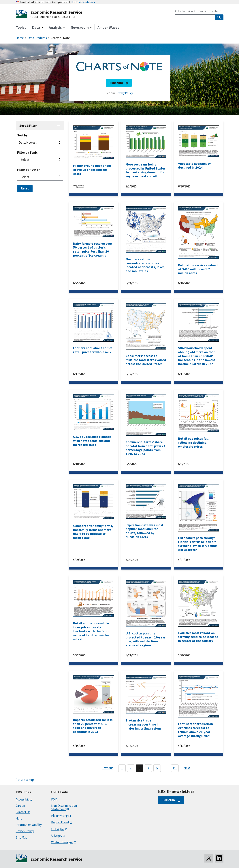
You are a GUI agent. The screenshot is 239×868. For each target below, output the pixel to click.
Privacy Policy (124, 93)
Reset (25, 188)
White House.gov (62, 842)
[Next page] (189, 768)
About (192, 11)
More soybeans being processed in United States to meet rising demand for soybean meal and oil (146, 170)
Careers (203, 11)
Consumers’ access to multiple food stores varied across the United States (146, 360)
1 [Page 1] (122, 768)
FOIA (54, 799)
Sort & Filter (28, 126)
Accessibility (24, 799)
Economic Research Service (56, 12)
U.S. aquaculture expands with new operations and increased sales (92, 441)
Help (19, 818)
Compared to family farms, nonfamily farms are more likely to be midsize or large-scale (93, 532)
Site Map (22, 837)
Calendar (180, 11)
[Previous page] (106, 768)
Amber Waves (108, 27)
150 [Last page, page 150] (175, 768)
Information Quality (29, 825)
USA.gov (57, 836)
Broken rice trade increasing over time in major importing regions (143, 724)
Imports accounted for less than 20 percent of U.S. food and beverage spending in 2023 (93, 726)
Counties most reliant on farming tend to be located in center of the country (198, 637)
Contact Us (217, 11)
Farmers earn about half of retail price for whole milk (93, 350)
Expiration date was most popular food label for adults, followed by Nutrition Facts (144, 531)
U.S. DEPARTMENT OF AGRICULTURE (53, 17)
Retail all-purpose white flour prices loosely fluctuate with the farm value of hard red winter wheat (91, 631)
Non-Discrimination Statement (64, 807)
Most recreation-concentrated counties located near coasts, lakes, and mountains (146, 265)
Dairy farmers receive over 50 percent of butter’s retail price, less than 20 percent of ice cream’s (93, 249)
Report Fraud (60, 822)
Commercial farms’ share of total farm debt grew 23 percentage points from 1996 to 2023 (145, 448)
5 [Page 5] (157, 768)
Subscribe (117, 83)
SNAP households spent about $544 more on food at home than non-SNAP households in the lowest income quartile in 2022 (197, 356)
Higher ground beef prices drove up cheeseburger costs (92, 170)
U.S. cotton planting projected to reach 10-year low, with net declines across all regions (146, 639)
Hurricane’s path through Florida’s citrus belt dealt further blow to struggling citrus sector (197, 544)
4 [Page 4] (148, 768)
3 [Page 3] (140, 768)
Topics (21, 27)
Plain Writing (60, 816)
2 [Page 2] (131, 768)
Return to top (25, 780)
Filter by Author (28, 170)
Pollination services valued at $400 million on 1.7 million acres (198, 269)
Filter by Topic (27, 153)
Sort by (22, 135)
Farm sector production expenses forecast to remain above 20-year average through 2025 (195, 730)
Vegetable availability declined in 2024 (194, 166)
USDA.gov (58, 829)
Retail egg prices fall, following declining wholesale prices (194, 442)
